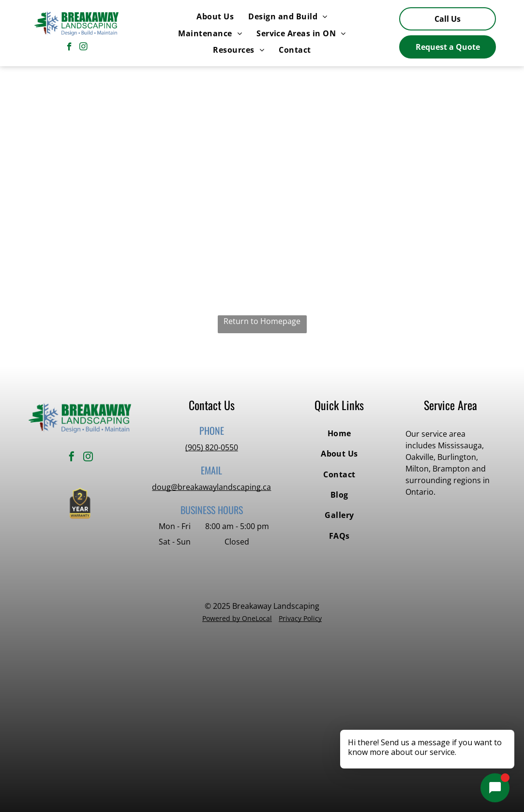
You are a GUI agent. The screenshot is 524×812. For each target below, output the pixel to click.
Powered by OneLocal (237, 618)
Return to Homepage (262, 321)
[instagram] (83, 48)
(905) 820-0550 (212, 447)
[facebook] (69, 48)
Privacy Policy (300, 618)
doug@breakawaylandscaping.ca (211, 487)
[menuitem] (215, 16)
